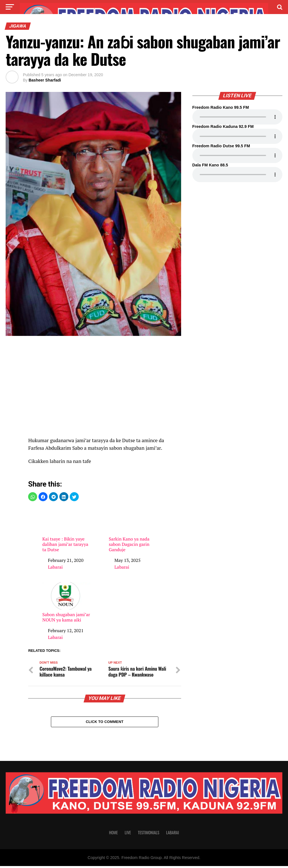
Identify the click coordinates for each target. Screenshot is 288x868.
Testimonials (148, 834)
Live (128, 834)
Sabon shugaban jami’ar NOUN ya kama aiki (66, 602)
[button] (33, 497)
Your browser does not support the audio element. (237, 117)
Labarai (55, 567)
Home (113, 834)
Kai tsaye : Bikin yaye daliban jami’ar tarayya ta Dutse (66, 530)
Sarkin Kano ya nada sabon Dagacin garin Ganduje (133, 530)
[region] (104, 389)
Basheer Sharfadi (45, 80)
